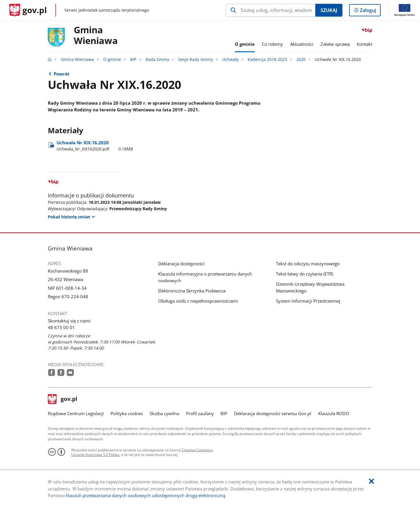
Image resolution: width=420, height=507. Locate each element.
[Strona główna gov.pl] (28, 10)
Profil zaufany (200, 413)
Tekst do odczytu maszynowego (308, 264)
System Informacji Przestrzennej (308, 301)
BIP (133, 59)
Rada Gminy (157, 59)
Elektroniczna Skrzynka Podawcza (192, 291)
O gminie (112, 59)
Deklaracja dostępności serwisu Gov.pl (273, 413)
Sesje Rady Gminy (196, 59)
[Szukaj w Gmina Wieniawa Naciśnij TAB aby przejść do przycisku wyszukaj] (271, 10)
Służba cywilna (164, 413)
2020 (301, 59)
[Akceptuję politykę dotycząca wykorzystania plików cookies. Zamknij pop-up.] (371, 481)
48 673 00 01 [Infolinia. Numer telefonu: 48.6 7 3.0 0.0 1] (61, 327)
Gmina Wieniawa (96, 36)
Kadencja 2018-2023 (267, 59)
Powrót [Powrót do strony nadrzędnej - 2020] (62, 74)
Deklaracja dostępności (181, 264)
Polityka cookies (127, 413)
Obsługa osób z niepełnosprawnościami (198, 301)
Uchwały (230, 59)
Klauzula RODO (334, 413)
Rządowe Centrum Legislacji (76, 413)
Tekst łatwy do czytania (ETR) (304, 274)
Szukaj (329, 10)
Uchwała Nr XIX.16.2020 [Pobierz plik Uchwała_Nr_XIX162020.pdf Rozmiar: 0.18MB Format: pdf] (95, 146)
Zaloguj (370, 11)
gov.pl (63, 399)
